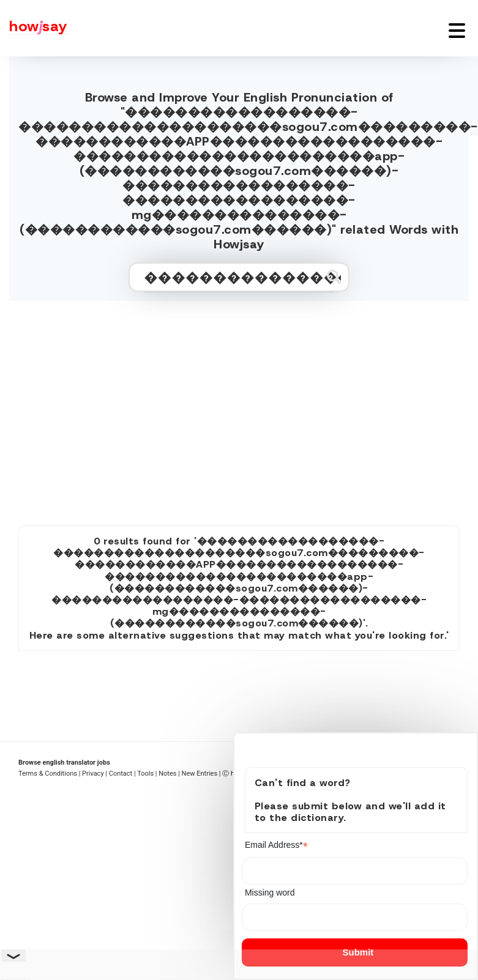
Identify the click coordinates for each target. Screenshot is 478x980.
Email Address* (276, 845)
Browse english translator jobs (64, 763)
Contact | (122, 774)
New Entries (200, 774)
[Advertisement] (239, 408)
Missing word (270, 893)
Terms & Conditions (48, 774)
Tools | (147, 774)
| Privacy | (93, 774)
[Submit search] (334, 277)
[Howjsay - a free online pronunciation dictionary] (34, 28)
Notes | (170, 774)
